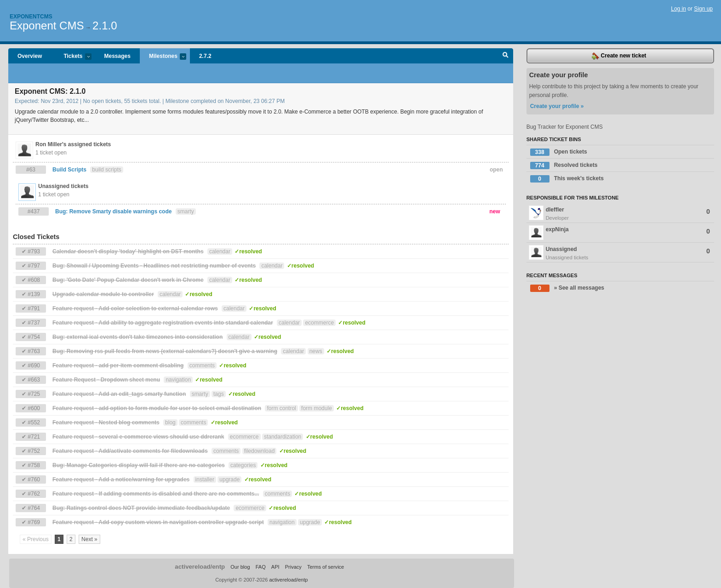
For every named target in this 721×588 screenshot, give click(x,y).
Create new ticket (619, 56)
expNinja (619, 233)
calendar (220, 251)
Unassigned (620, 253)
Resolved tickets (564, 166)
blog (170, 422)
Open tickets (559, 152)
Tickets (73, 57)
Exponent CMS (47, 26)
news (316, 351)
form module (317, 408)
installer (205, 480)
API (275, 567)
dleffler (620, 214)
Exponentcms (31, 17)
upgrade (229, 480)
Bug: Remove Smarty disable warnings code (113, 211)
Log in (678, 9)
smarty (186, 211)
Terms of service (326, 567)
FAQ (261, 567)
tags (219, 394)
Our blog (240, 567)
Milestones (163, 57)
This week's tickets (567, 179)
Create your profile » (557, 106)
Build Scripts (69, 170)
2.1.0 (105, 26)
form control (281, 408)
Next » (89, 539)
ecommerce (319, 323)
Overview (30, 56)
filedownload (260, 451)
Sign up (703, 9)
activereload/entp (200, 567)
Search (506, 56)
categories (243, 465)
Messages (117, 56)
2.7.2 (205, 56)
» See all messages (567, 288)
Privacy (293, 567)
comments (202, 365)
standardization (283, 437)
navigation (178, 380)
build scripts (106, 170)
